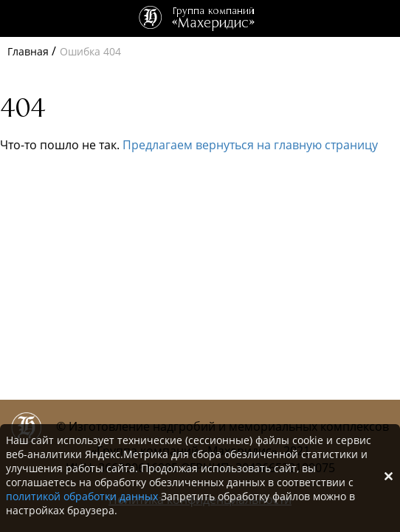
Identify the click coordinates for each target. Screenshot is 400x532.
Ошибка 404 (90, 51)
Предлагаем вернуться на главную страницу (250, 145)
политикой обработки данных (82, 496)
